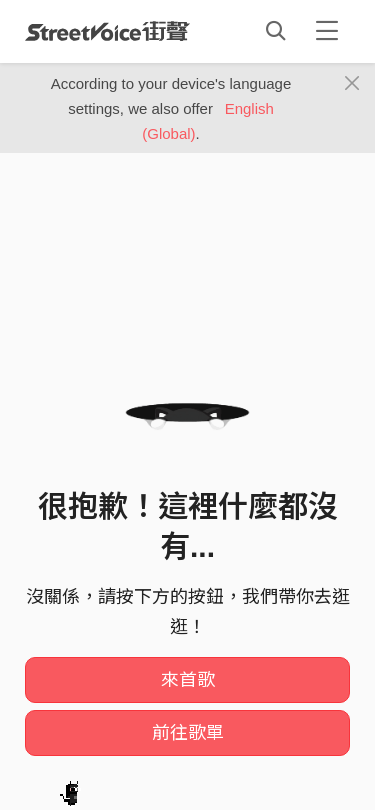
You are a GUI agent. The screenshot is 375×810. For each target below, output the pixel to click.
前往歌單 (188, 733)
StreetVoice (107, 31)
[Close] (352, 84)
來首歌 (188, 680)
